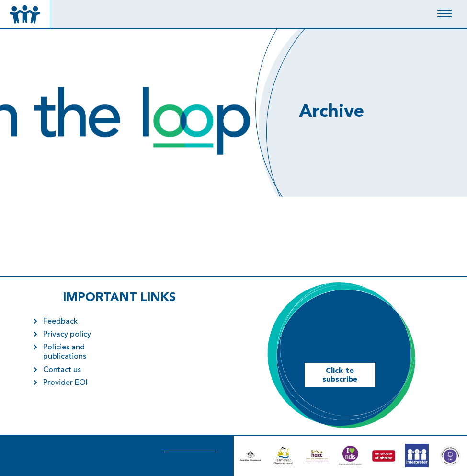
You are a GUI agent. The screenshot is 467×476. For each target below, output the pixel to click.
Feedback (60, 322)
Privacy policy (67, 335)
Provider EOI (65, 383)
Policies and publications (65, 352)
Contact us (62, 370)
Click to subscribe (340, 375)
